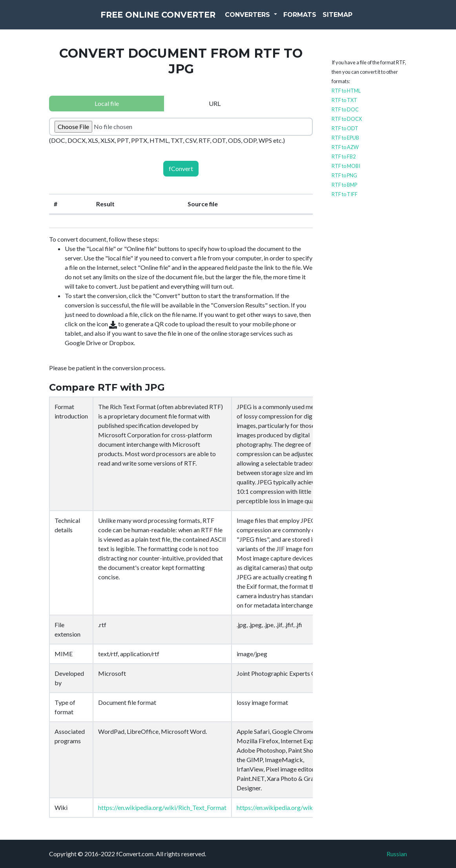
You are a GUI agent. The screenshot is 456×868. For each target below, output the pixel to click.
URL (215, 103)
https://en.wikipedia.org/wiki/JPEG (284, 807)
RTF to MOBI (346, 166)
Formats (317, 19)
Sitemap (355, 19)
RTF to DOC (345, 109)
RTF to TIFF (345, 194)
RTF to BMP (344, 185)
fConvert (181, 168)
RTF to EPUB (345, 138)
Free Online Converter (158, 20)
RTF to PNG (344, 175)
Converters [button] (266, 19)
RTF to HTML (346, 91)
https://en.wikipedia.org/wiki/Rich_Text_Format (162, 807)
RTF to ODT (345, 128)
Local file (107, 103)
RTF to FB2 (344, 156)
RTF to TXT (344, 100)
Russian (397, 854)
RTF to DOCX (347, 119)
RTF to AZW (345, 147)
